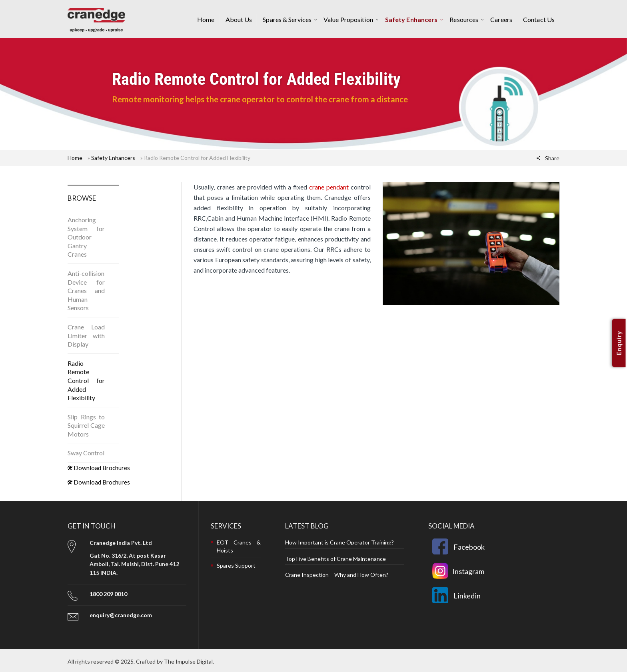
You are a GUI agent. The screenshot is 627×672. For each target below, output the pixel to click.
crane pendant (329, 187)
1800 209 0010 (108, 594)
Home (75, 158)
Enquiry (619, 343)
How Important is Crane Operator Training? (339, 542)
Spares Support (236, 565)
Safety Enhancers (113, 158)
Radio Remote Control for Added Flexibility (86, 380)
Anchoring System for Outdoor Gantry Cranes (86, 237)
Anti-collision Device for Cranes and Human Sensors (86, 290)
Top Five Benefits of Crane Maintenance (335, 559)
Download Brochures (99, 468)
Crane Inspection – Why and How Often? (337, 575)
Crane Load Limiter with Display (86, 335)
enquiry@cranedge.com (121, 615)
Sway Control (86, 453)
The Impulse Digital (188, 661)
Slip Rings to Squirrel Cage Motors (86, 425)
